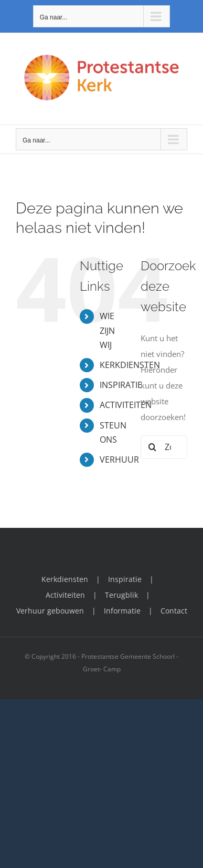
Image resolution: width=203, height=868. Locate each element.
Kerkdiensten (65, 579)
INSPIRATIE (121, 385)
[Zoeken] (152, 447)
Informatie (122, 611)
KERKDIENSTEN (130, 365)
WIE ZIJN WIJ (107, 330)
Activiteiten (65, 595)
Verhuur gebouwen (50, 611)
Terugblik (121, 595)
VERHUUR (119, 459)
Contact (174, 611)
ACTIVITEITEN (126, 405)
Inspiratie (125, 579)
